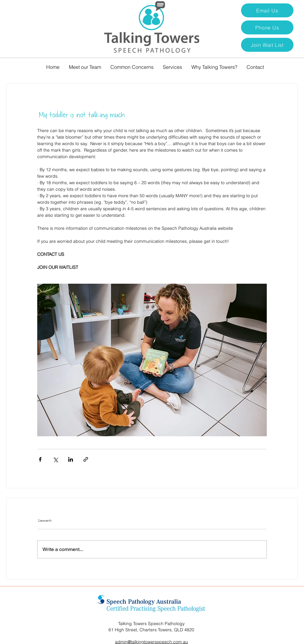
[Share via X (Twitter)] (55, 459)
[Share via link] (86, 459)
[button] (267, 45)
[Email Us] (267, 10)
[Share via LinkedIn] (71, 459)
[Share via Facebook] (40, 459)
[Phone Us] (267, 27)
